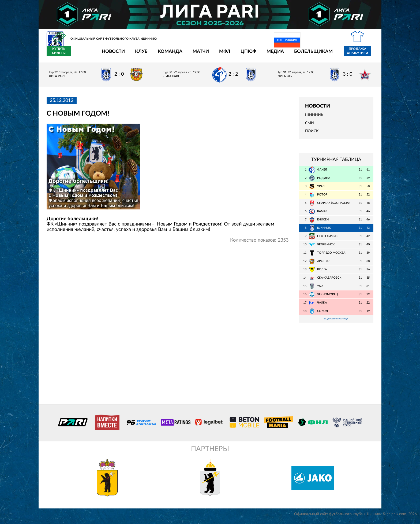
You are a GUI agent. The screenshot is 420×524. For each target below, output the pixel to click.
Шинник (314, 118)
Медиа (244, 54)
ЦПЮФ (217, 54)
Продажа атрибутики (326, 54)
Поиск (312, 134)
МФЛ (193, 54)
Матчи (169, 54)
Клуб (110, 54)
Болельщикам (282, 54)
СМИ (310, 126)
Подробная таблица (336, 322)
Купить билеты (361, 54)
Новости (82, 54)
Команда (139, 54)
